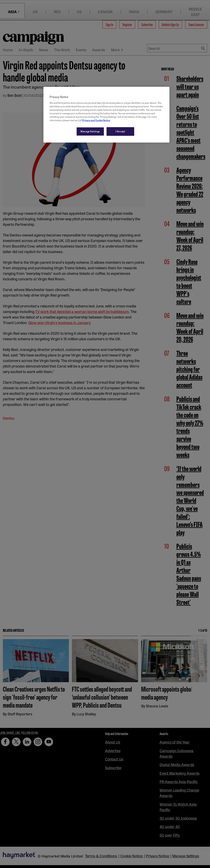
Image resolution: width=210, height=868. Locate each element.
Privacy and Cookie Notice (96, 120)
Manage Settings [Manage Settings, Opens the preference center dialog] (90, 131)
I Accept (120, 131)
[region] (106, 115)
